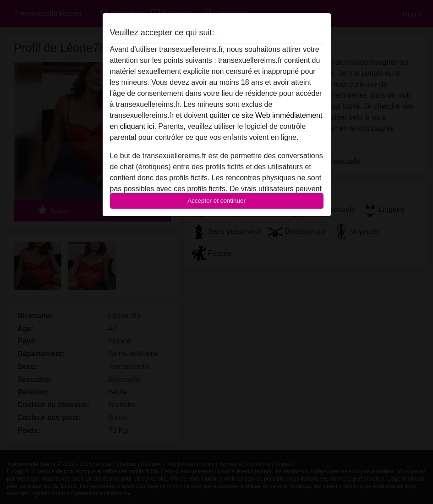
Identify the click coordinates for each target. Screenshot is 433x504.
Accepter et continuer (216, 201)
